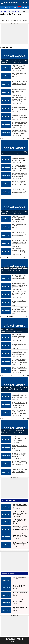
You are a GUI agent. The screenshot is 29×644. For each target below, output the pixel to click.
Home (3, 20)
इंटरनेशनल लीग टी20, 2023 (14, 11)
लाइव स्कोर (24, 7)
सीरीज (5, 11)
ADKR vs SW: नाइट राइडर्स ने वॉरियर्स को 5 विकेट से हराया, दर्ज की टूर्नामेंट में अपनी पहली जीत (19, 285)
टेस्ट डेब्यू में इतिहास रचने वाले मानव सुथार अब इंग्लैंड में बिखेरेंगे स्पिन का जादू (20, 506)
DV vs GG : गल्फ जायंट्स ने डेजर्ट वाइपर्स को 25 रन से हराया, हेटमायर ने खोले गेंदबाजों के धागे (20, 302)
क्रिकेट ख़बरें (8, 7)
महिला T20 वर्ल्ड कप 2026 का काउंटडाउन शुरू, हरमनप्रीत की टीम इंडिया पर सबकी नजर (19, 513)
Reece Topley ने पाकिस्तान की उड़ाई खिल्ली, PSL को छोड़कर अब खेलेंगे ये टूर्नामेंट (19, 75)
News (7, 20)
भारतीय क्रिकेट (16, 7)
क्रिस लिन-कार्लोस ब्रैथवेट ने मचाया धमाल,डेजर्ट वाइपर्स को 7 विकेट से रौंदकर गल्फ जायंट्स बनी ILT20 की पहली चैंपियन (14, 271)
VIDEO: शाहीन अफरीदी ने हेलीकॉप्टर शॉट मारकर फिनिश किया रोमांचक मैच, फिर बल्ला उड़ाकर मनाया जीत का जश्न (14, 432)
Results (25, 20)
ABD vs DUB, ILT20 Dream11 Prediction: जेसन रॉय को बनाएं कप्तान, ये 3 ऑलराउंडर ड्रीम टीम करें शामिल (14, 389)
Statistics (13, 20)
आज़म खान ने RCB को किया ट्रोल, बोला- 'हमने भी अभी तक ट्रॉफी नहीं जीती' (19, 91)
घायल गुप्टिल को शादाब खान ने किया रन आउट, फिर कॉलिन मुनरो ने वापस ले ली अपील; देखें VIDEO (19, 439)
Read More (26, 47)
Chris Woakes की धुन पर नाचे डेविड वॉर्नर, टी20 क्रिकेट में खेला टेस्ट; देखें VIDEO (19, 447)
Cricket (16, 642)
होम (2, 7)
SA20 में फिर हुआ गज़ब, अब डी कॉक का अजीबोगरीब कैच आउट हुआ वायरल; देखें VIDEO (20, 455)
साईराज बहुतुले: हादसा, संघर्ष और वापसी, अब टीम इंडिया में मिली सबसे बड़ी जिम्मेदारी (20, 521)
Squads (19, 20)
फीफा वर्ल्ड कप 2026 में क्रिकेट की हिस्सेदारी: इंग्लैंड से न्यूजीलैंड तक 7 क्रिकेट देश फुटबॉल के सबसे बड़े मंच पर (20, 528)
